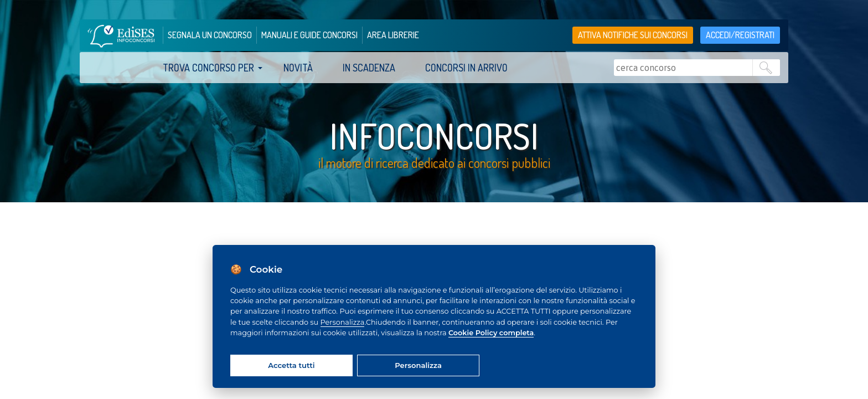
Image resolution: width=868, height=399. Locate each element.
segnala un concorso (210, 35)
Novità (298, 68)
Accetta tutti (291, 365)
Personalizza (343, 322)
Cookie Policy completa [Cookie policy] (491, 333)
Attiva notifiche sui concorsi (633, 35)
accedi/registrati (740, 35)
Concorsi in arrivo (466, 68)
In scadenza (369, 68)
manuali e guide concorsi (309, 35)
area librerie (393, 35)
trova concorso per (208, 68)
